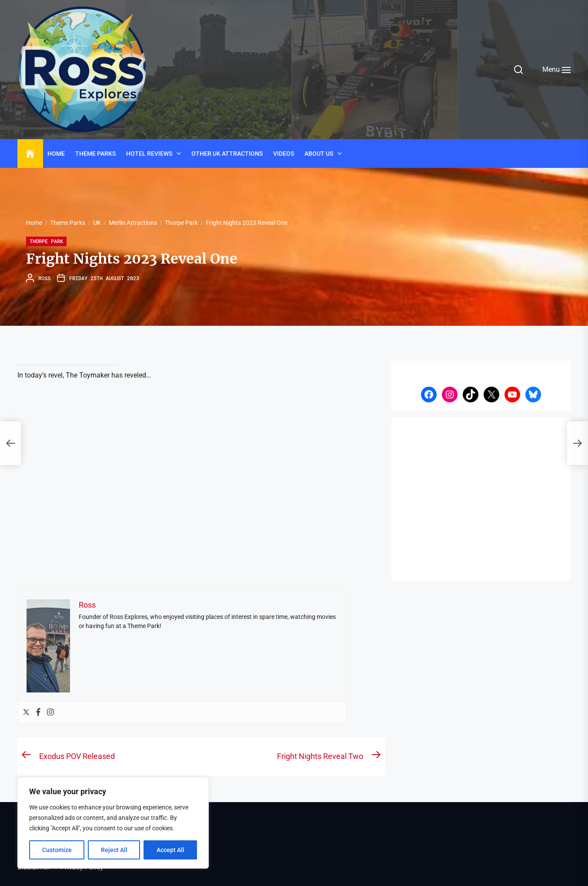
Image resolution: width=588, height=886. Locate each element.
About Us (319, 154)
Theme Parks (95, 154)
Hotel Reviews (149, 154)
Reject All (114, 850)
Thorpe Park (46, 241)
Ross (44, 278)
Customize (57, 850)
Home (56, 154)
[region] (113, 823)
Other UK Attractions (227, 154)
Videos (284, 154)
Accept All (170, 850)
